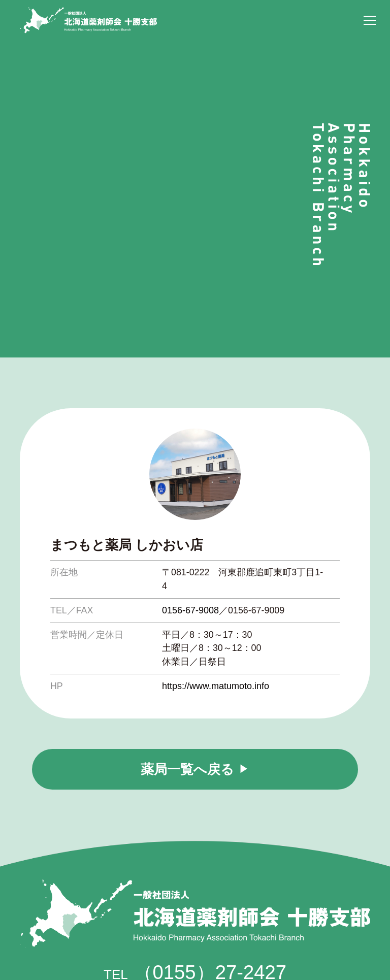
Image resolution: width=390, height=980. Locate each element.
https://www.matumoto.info (216, 543)
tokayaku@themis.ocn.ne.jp (217, 916)
